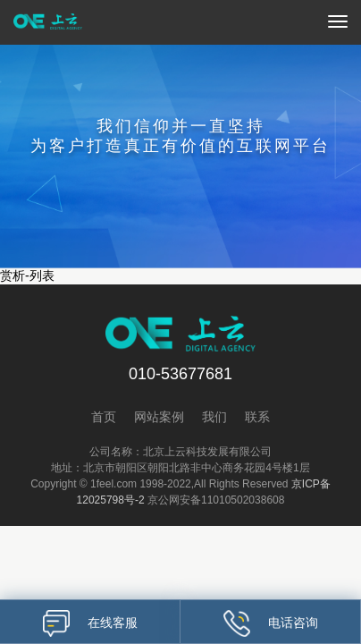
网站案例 (159, 417)
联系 (257, 417)
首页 (104, 417)
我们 (214, 417)
